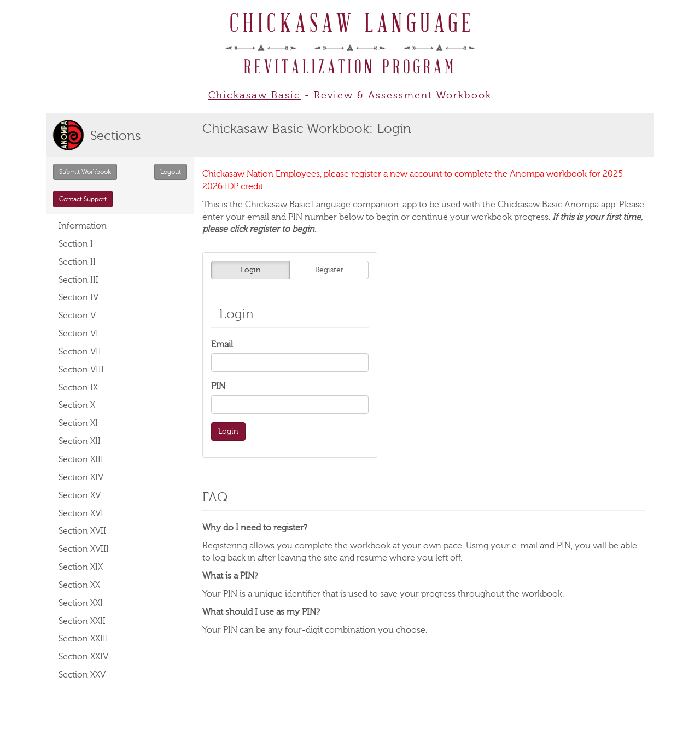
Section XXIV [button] (83, 657)
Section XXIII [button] (83, 639)
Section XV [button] (80, 495)
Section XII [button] (80, 441)
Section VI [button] (78, 334)
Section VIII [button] (81, 370)
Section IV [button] (78, 297)
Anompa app (590, 205)
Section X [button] (77, 405)
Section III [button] (78, 280)
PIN (218, 386)
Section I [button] (76, 244)
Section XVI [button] (81, 513)
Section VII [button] (80, 352)
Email (222, 345)
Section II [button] (77, 262)
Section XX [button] (79, 585)
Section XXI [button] (81, 603)
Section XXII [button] (82, 621)
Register (329, 270)
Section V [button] (77, 316)
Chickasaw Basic (255, 95)
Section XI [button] (78, 423)
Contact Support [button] (83, 199)
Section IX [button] (78, 388)
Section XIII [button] (81, 459)
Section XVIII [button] (84, 549)
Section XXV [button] (82, 675)
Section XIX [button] (81, 567)
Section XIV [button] (81, 477)
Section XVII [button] (82, 531)
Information (83, 226)
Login (251, 270)
